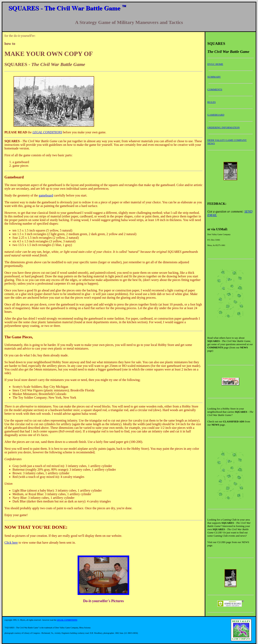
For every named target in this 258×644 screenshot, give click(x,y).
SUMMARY (214, 77)
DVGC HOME (215, 64)
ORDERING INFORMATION (224, 127)
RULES (212, 102)
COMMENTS (215, 89)
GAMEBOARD (216, 115)
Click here (11, 543)
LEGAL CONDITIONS (47, 132)
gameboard (46, 195)
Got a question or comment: (226, 211)
